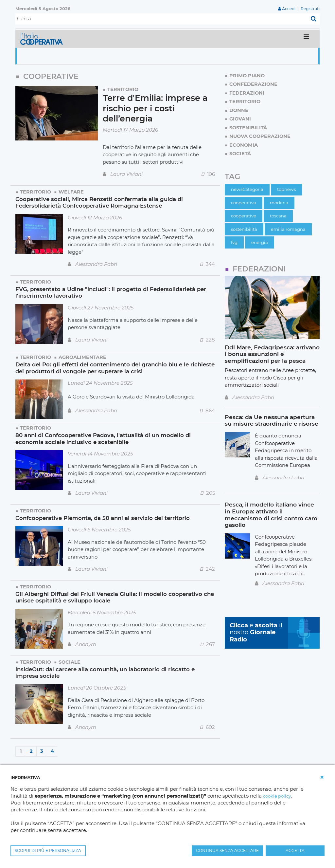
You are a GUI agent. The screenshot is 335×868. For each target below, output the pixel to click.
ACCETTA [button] (295, 850)
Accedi (287, 9)
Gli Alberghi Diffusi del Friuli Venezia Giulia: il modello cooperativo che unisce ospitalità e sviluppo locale (111, 597)
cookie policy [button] (278, 796)
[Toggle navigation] (306, 39)
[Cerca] (161, 19)
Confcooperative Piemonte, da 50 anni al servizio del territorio (105, 517)
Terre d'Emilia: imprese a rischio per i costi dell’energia (157, 108)
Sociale (71, 661)
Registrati (310, 9)
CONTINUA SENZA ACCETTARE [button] (227, 850)
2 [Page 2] (31, 750)
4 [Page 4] (52, 750)
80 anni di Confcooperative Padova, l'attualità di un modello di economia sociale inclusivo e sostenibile (106, 438)
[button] (322, 777)
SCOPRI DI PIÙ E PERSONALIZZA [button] (48, 850)
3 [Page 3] (42, 750)
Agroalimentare (83, 357)
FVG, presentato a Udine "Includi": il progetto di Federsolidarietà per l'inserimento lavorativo (115, 292)
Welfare (72, 192)
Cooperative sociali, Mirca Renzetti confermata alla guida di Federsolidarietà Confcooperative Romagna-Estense (101, 202)
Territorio (123, 89)
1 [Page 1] (21, 750)
